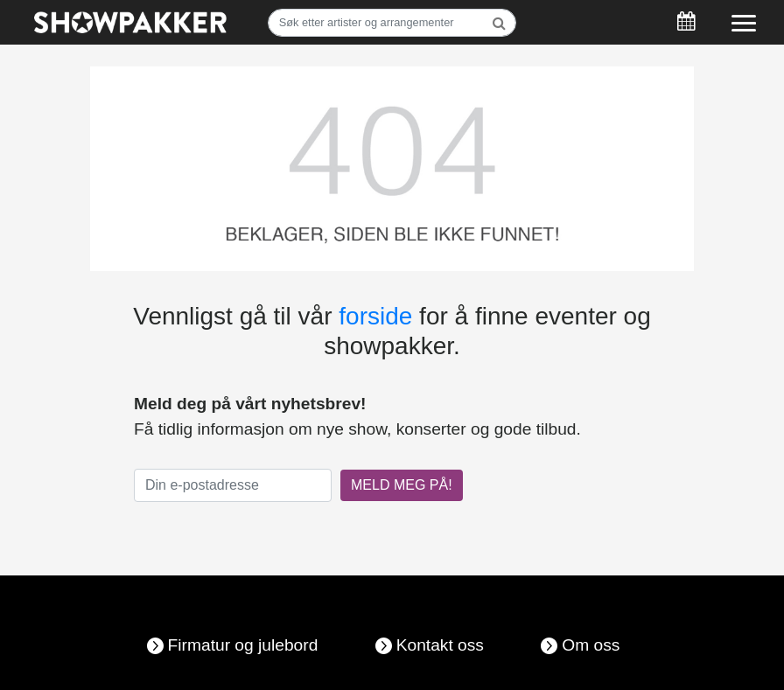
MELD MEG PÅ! (402, 485)
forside (375, 316)
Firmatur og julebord (243, 645)
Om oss (591, 645)
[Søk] (392, 23)
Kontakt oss (440, 645)
